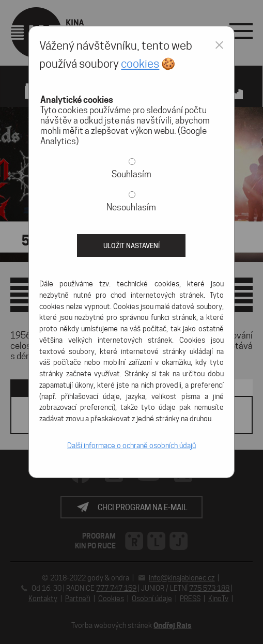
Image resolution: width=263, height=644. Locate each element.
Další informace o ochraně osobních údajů (131, 446)
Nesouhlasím (131, 207)
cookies (140, 64)
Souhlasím (131, 174)
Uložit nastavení (131, 246)
